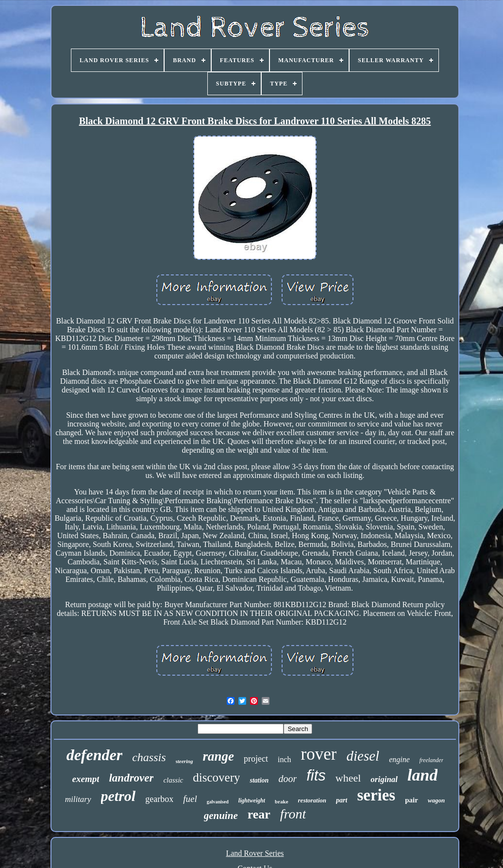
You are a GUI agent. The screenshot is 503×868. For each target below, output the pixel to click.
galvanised (218, 802)
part (342, 800)
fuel (190, 799)
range (219, 756)
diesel (363, 756)
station (259, 780)
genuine (221, 816)
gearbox (159, 799)
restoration (312, 800)
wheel (348, 778)
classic (173, 780)
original (384, 779)
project (256, 759)
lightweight (252, 800)
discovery (216, 777)
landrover (131, 778)
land (422, 775)
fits (316, 775)
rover (319, 754)
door (287, 779)
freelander (432, 760)
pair (411, 800)
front (293, 814)
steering (184, 761)
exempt (86, 779)
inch (285, 759)
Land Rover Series (255, 853)
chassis (149, 757)
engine (399, 759)
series (376, 795)
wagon (436, 800)
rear (259, 814)
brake (282, 801)
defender (95, 755)
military (78, 799)
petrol (118, 796)
